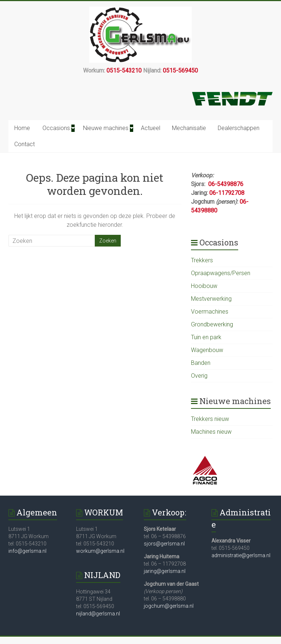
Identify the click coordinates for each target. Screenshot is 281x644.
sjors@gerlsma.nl (164, 544)
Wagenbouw (207, 350)
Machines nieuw (211, 432)
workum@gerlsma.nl (100, 551)
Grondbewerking (212, 324)
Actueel (151, 128)
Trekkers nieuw (210, 419)
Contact (25, 144)
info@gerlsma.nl (27, 551)
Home (22, 128)
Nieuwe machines (106, 128)
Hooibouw (204, 286)
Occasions (56, 128)
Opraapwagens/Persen (221, 273)
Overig (199, 376)
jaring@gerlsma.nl (165, 571)
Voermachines (210, 312)
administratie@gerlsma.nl (241, 555)
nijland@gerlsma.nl (98, 614)
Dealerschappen (239, 128)
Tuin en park (206, 337)
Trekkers (202, 260)
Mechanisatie (189, 128)
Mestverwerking (211, 299)
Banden (201, 363)
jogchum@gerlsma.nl (169, 606)
